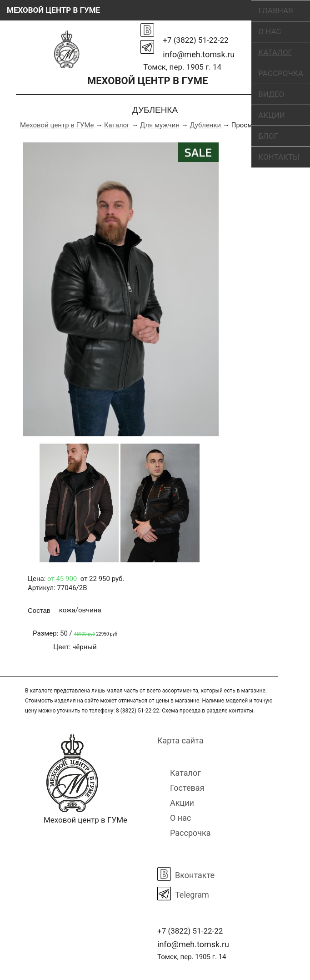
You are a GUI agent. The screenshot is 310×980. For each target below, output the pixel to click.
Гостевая (187, 788)
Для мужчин (160, 125)
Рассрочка (281, 73)
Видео (271, 94)
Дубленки (206, 125)
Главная (276, 10)
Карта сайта (180, 740)
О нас (270, 31)
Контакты (279, 157)
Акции (272, 115)
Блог (268, 136)
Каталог (275, 52)
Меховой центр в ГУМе (57, 125)
